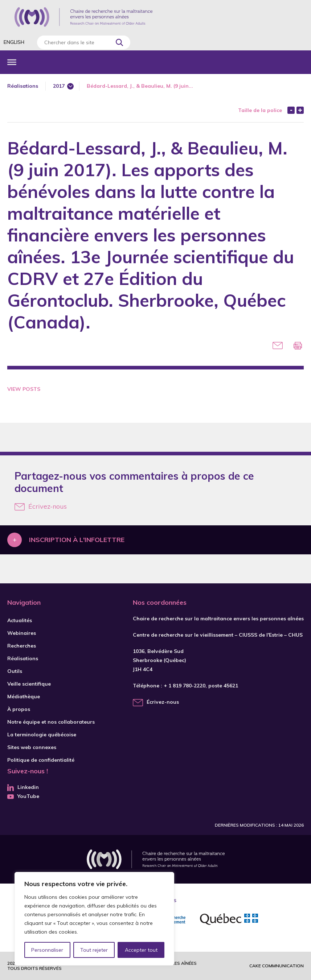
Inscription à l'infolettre (77, 540)
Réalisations (23, 86)
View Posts (24, 389)
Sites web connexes (32, 747)
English (14, 42)
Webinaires (22, 633)
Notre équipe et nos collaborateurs (51, 722)
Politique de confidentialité (41, 760)
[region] (94, 919)
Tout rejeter (94, 950)
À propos (19, 709)
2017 (59, 86)
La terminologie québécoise (42, 735)
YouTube (23, 796)
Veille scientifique (29, 684)
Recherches (22, 646)
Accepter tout (141, 950)
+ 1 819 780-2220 (185, 686)
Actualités (20, 620)
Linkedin (23, 787)
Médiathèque (24, 696)
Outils (15, 671)
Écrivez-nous (41, 506)
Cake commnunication (277, 966)
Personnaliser (47, 950)
